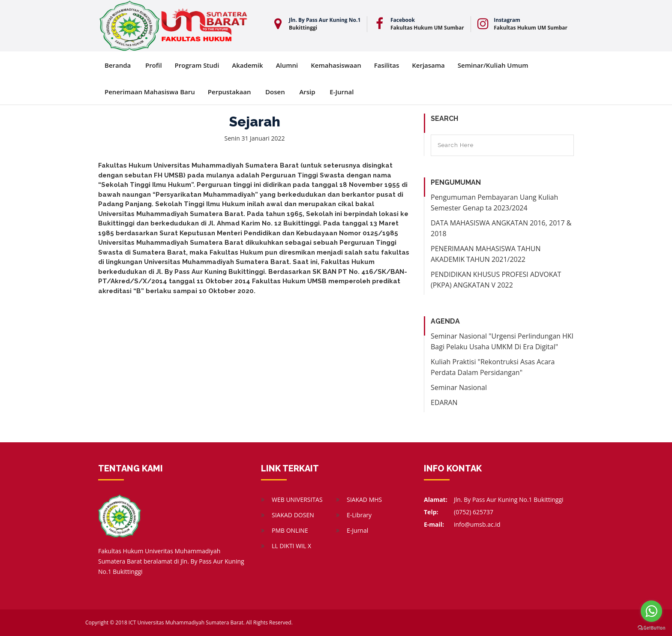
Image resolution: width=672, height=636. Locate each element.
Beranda (118, 65)
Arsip (307, 92)
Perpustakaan (229, 92)
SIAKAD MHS (364, 499)
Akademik (247, 65)
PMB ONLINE (290, 530)
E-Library (359, 515)
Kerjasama (428, 65)
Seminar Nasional (459, 387)
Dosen (275, 92)
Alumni (287, 65)
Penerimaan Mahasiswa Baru (150, 92)
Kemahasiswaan (336, 65)
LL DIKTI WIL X (291, 546)
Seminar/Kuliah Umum (493, 65)
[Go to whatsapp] (651, 611)
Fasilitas (387, 65)
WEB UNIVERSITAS (297, 499)
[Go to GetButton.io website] (651, 627)
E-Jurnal (342, 92)
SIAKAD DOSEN (293, 515)
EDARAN (444, 402)
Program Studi (197, 65)
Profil (154, 65)
